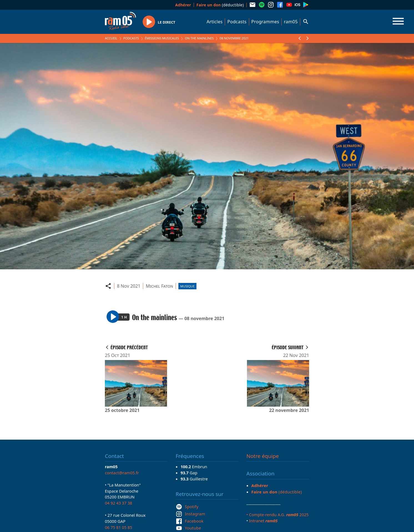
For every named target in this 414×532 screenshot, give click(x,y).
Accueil (111, 38)
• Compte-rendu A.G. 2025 (277, 515)
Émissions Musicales (162, 38)
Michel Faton (160, 286)
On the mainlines (199, 38)
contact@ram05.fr (122, 473)
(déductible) (220, 5)
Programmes (265, 22)
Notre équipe (263, 456)
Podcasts (237, 22)
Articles (215, 22)
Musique (187, 286)
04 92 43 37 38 (118, 503)
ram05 (291, 22)
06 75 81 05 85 (118, 527)
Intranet (263, 521)
